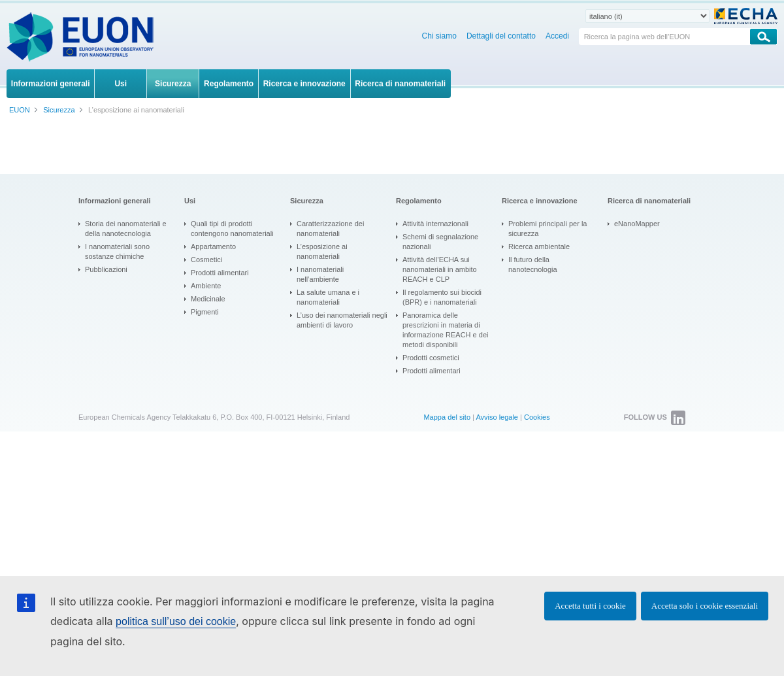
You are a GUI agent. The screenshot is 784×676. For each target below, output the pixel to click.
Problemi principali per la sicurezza (547, 228)
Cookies (537, 417)
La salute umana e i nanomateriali (328, 297)
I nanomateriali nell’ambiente (320, 274)
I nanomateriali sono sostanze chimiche (117, 251)
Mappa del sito (447, 417)
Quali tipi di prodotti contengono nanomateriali (232, 228)
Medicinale (208, 299)
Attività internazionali (435, 224)
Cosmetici (206, 260)
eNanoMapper (637, 224)
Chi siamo (439, 36)
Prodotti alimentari (220, 273)
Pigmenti (205, 312)
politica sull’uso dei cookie (176, 621)
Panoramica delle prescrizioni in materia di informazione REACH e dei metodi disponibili (445, 330)
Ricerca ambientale (539, 246)
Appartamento (213, 246)
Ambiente (206, 286)
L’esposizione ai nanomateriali (322, 251)
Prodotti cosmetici (431, 358)
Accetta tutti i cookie (590, 606)
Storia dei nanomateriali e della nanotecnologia (126, 228)
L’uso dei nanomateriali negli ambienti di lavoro (342, 320)
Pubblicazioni (106, 269)
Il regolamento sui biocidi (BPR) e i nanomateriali (442, 297)
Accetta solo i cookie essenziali (705, 606)
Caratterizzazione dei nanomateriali (330, 228)
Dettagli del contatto (501, 36)
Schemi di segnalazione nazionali (440, 242)
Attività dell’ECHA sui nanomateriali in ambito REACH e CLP (440, 269)
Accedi (557, 36)
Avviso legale (497, 417)
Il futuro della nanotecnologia (533, 264)
